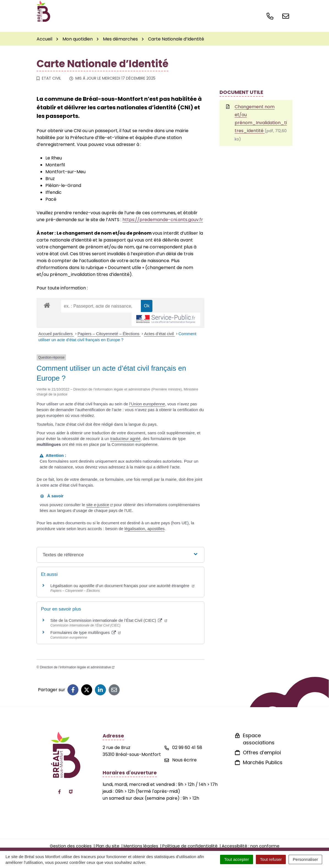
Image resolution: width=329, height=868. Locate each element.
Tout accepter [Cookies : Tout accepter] (237, 859)
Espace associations (259, 739)
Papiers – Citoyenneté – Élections (109, 334)
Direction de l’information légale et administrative (77, 667)
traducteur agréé (125, 439)
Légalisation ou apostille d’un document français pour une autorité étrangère (122, 586)
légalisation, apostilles (144, 529)
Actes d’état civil (160, 334)
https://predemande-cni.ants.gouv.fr (163, 220)
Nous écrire (181, 760)
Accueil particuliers (56, 334)
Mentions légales (141, 846)
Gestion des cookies (71, 846)
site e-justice (99, 505)
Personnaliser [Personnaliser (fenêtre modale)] (305, 859)
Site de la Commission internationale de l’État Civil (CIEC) (109, 620)
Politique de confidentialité (190, 846)
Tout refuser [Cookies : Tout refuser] (271, 859)
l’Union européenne (147, 404)
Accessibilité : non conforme (251, 846)
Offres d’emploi (262, 752)
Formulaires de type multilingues (86, 632)
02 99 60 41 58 (183, 748)
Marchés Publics (263, 762)
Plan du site (108, 846)
